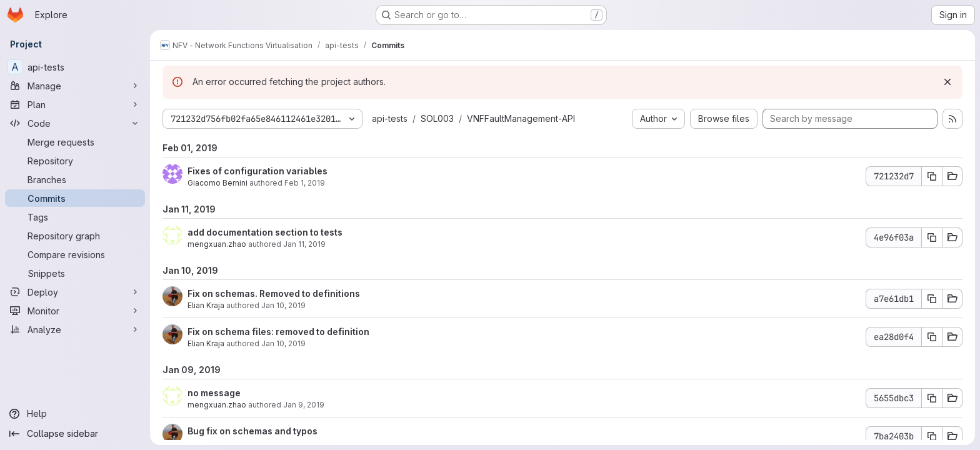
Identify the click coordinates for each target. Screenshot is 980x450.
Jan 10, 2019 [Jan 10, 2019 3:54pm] (283, 305)
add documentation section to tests (265, 232)
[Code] (75, 123)
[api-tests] (75, 67)
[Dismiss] (947, 82)
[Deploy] (75, 292)
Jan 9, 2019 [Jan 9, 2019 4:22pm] (304, 405)
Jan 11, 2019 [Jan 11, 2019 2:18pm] (304, 244)
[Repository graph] (75, 236)
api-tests (390, 118)
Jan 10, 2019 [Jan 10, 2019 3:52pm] (283, 343)
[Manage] (75, 86)
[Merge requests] (75, 142)
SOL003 (437, 118)
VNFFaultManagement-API (521, 118)
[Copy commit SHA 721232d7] (932, 176)
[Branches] (75, 179)
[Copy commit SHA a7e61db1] (932, 299)
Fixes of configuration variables (257, 171)
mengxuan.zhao (217, 244)
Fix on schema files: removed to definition (278, 332)
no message (214, 393)
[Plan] (75, 104)
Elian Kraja (206, 305)
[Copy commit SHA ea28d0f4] (932, 337)
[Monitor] (75, 311)
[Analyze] (75, 329)
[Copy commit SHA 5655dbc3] (932, 398)
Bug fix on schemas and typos (252, 431)
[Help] (75, 414)
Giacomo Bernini (217, 183)
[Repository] (75, 161)
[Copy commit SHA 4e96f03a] (932, 237)
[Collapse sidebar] (75, 434)
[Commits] (75, 198)
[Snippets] (75, 273)
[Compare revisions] (75, 254)
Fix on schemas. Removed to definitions (274, 293)
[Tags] (75, 217)
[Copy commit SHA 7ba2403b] (932, 436)
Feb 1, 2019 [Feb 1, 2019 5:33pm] (305, 183)
